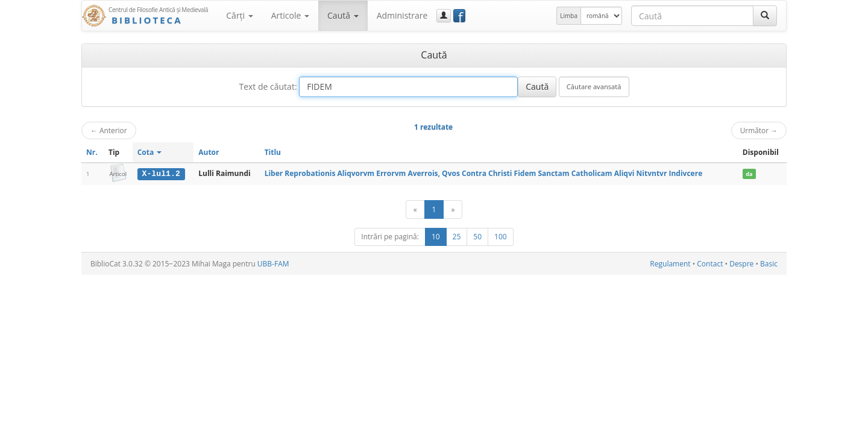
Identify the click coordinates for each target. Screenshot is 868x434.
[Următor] (453, 209)
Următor (759, 130)
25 (457, 237)
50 (477, 237)
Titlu (273, 152)
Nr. (92, 152)
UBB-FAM (273, 264)
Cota (150, 152)
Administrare (402, 15)
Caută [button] (343, 15)
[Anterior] (415, 209)
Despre (741, 264)
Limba (569, 16)
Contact (710, 264)
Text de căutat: (268, 86)
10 (436, 237)
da (749, 174)
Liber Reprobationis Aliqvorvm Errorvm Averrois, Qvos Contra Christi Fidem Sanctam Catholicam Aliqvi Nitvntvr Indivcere (484, 173)
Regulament (670, 264)
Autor (209, 152)
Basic (769, 264)
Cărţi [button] (239, 15)
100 (501, 237)
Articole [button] (290, 15)
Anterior (109, 130)
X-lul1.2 (161, 174)
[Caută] (765, 16)
